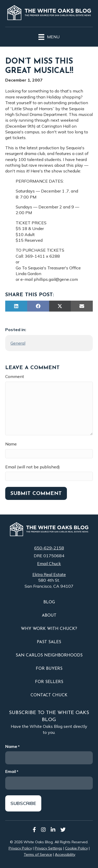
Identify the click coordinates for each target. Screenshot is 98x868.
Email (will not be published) (33, 467)
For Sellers (49, 682)
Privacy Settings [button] (48, 848)
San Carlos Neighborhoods (49, 655)
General (18, 343)
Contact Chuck (49, 695)
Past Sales (49, 642)
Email (12, 771)
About (49, 616)
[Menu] (49, 36)
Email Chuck (49, 563)
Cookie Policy (76, 848)
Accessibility (65, 854)
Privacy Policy (20, 848)
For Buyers (49, 669)
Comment (15, 376)
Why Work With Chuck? (49, 629)
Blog (49, 602)
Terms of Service (38, 854)
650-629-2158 (49, 548)
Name (11, 444)
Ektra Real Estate (49, 574)
